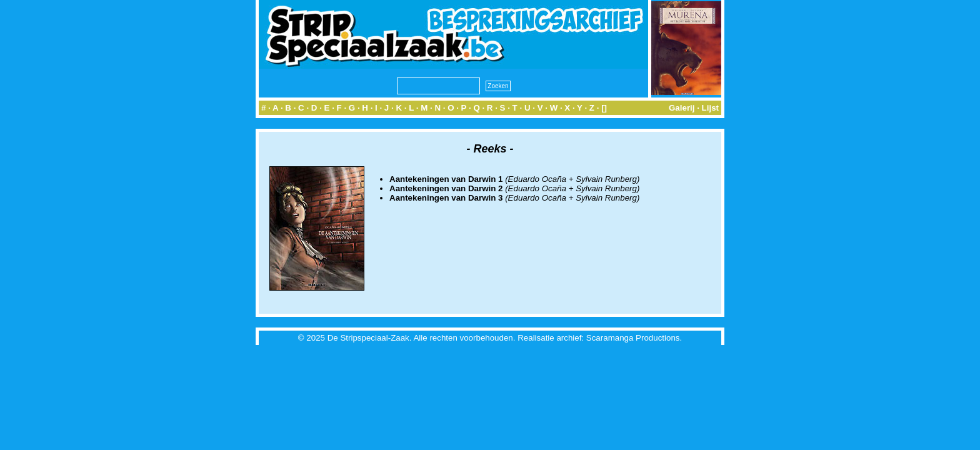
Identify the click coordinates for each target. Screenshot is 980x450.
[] (604, 108)
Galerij (682, 108)
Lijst (710, 108)
